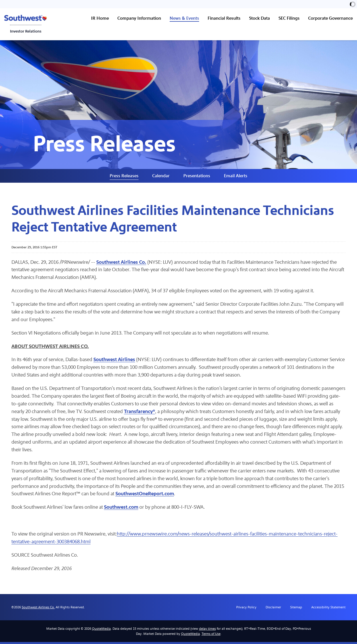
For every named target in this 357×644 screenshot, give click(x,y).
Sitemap (296, 609)
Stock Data (259, 18)
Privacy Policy (246, 609)
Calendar (161, 177)
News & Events (184, 18)
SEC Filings (289, 18)
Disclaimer (273, 609)
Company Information (139, 18)
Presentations (197, 177)
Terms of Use (211, 636)
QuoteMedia (101, 631)
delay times (207, 631)
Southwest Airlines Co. (38, 609)
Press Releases (124, 177)
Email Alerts (236, 177)
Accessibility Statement (328, 609)
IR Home (100, 18)
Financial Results (224, 18)
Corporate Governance (330, 18)
